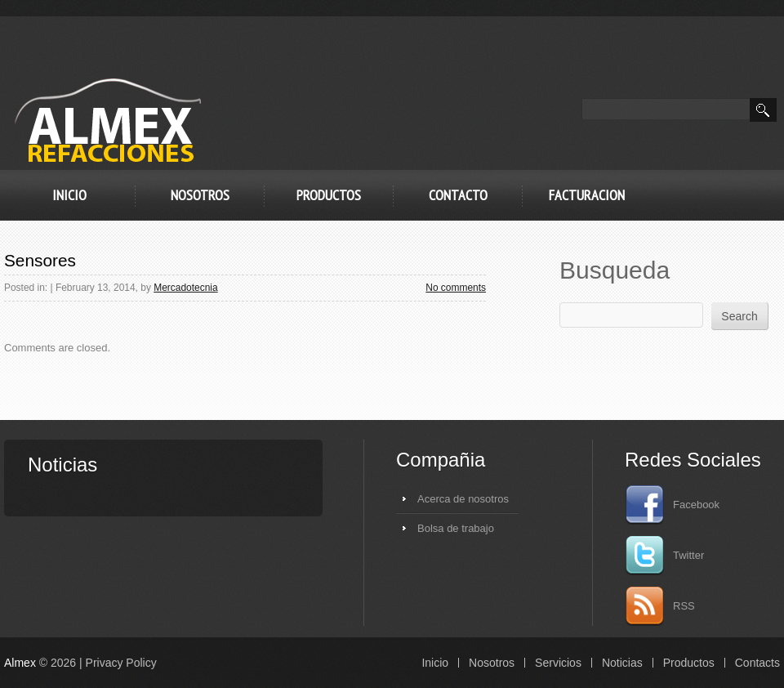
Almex (20, 663)
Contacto (458, 195)
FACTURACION (587, 195)
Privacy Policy (121, 663)
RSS (660, 606)
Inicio (69, 195)
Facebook (672, 505)
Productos (329, 195)
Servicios (558, 663)
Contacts (757, 663)
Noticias (622, 663)
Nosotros (200, 195)
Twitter (664, 556)
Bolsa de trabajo (456, 528)
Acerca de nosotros (463, 499)
